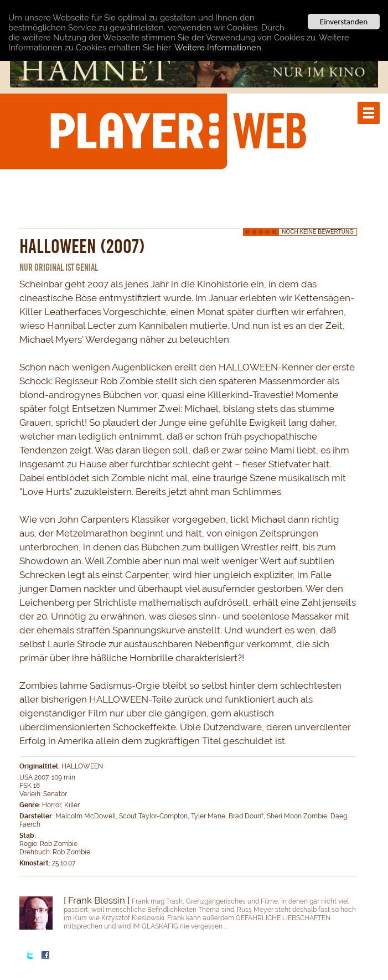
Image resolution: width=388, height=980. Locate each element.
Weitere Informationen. (219, 47)
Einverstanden (344, 22)
